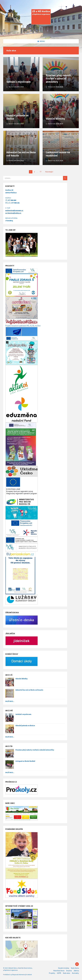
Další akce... (10, 701)
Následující (49, 172)
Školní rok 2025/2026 (16, 87)
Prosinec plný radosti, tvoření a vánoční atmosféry (59, 78)
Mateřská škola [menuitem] (59, 971)
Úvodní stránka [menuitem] (64, 968)
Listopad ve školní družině (25, 761)
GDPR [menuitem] (59, 973)
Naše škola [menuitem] (75, 968)
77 (41, 172)
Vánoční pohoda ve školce (17, 117)
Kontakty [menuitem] (75, 973)
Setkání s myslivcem (19, 82)
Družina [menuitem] (69, 971)
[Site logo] (41, 35)
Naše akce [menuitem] (67, 973)
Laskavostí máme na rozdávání (58, 154)
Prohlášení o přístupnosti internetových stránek (17, 975)
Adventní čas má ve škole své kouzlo (21, 154)
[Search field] (30, 178)
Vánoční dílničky (55, 119)
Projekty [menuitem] (52, 973)
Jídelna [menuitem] (76, 971)
